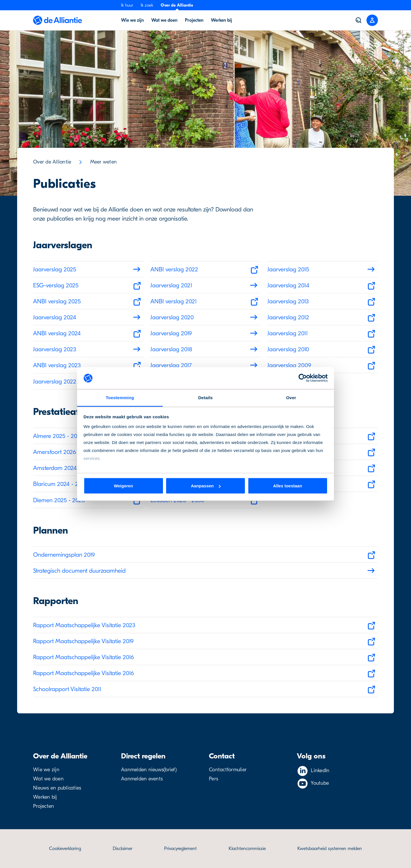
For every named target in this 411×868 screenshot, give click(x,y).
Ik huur (127, 5)
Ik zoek (147, 5)
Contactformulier (228, 770)
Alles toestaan (288, 486)
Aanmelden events (142, 779)
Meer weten (104, 162)
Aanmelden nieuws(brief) (149, 770)
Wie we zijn (46, 770)
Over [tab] (291, 397)
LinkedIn (320, 771)
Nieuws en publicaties (57, 788)
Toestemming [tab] (120, 397)
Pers (213, 779)
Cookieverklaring (65, 849)
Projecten (44, 806)
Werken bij (45, 797)
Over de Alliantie (177, 5)
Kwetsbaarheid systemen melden (330, 849)
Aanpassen (206, 486)
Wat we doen (48, 779)
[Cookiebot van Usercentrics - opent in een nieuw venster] (303, 378)
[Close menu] (372, 20)
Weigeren (123, 486)
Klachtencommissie (247, 849)
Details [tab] (206, 397)
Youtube (320, 783)
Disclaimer (123, 849)
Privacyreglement (180, 849)
